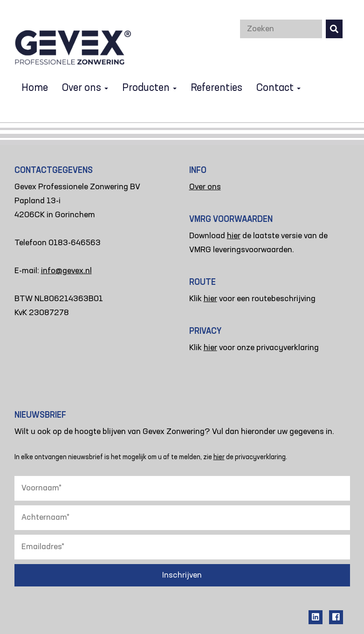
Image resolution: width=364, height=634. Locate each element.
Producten (149, 88)
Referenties (216, 88)
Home (35, 88)
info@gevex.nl (66, 271)
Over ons (85, 88)
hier (234, 236)
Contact (278, 88)
